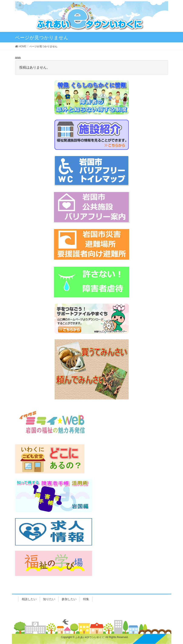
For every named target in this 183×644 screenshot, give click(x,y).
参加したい (69, 599)
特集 (86, 599)
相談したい (29, 599)
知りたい (49, 599)
